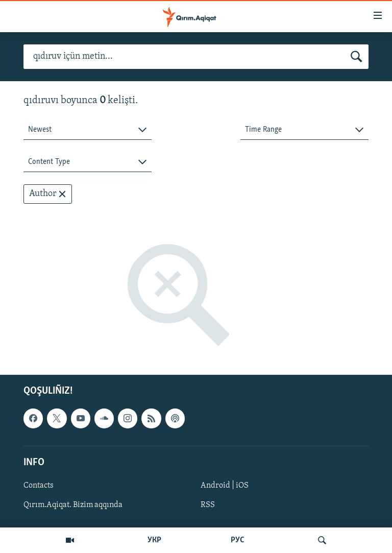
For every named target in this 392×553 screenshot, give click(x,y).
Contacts (39, 486)
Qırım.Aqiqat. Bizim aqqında (73, 505)
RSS (208, 505)
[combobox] (88, 130)
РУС (238, 540)
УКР (154, 540)
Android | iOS (225, 486)
